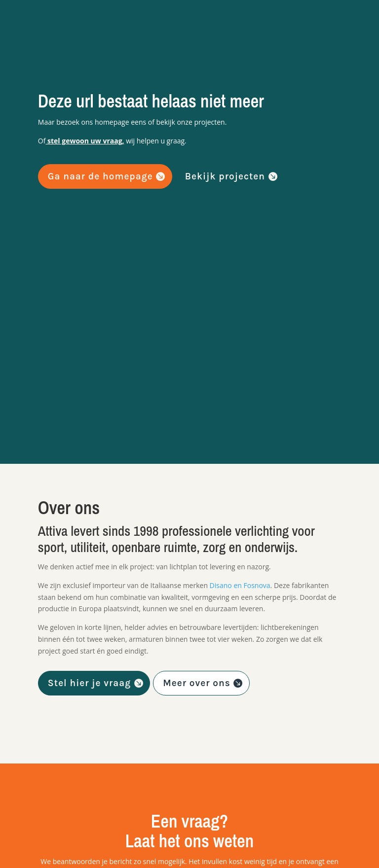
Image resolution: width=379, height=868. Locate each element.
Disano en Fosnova (240, 585)
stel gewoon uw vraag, (85, 141)
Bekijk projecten (225, 176)
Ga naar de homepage (100, 176)
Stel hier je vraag (89, 683)
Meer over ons (196, 683)
